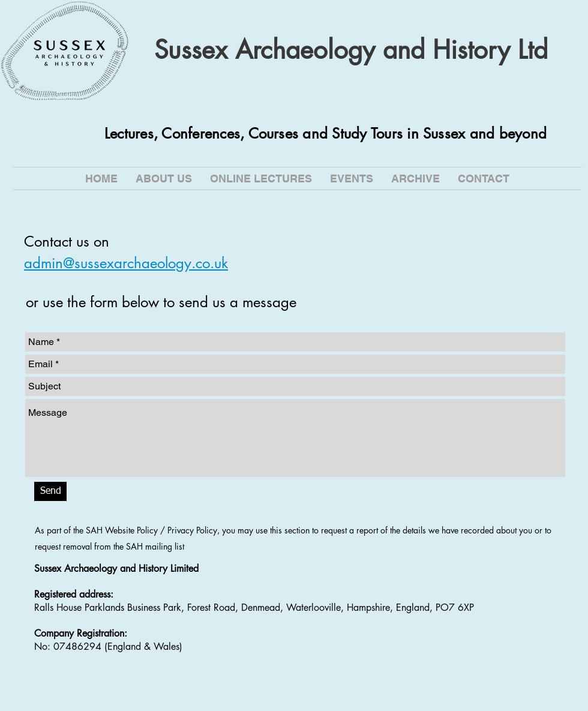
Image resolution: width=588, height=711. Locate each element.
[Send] (50, 491)
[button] (261, 178)
